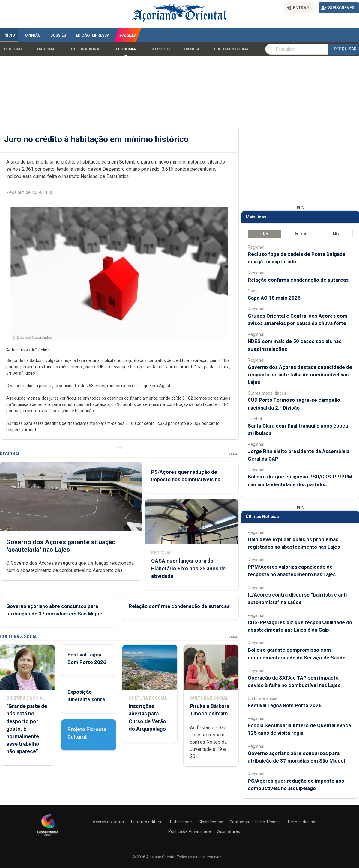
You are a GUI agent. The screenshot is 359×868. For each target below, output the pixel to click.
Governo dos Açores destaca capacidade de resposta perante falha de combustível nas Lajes (300, 375)
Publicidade (181, 822)
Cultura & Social (231, 49)
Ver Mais (231, 454)
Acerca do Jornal (109, 822)
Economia (126, 49)
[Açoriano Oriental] (48, 837)
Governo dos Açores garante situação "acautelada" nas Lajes (61, 546)
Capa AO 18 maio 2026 (274, 298)
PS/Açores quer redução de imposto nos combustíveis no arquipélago (186, 479)
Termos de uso (301, 822)
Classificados (211, 822)
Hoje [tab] (265, 234)
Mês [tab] (336, 234)
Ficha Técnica (268, 822)
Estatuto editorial (147, 822)
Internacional (86, 49)
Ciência (192, 49)
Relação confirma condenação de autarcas (179, 606)
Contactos (239, 822)
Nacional (47, 49)
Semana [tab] (300, 234)
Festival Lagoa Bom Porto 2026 (285, 705)
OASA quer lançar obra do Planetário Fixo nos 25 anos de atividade (188, 569)
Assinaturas (229, 831)
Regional (13, 49)
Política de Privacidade (190, 831)
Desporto (160, 49)
